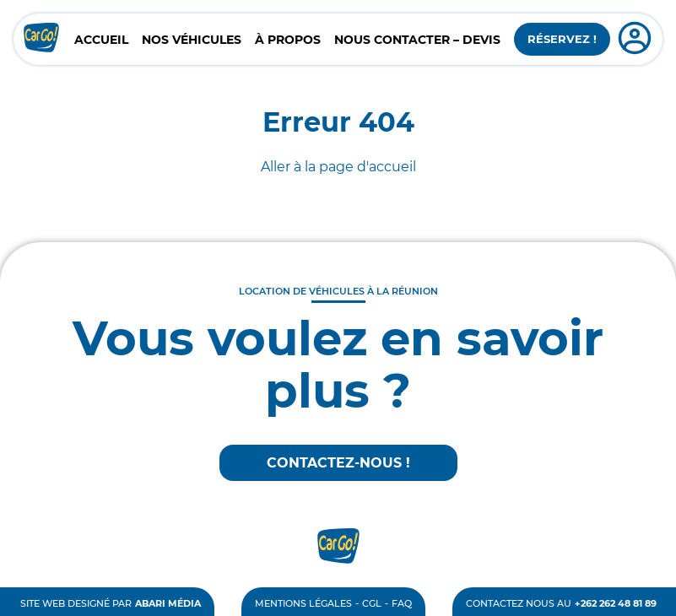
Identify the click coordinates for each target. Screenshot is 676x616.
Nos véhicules (192, 40)
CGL (372, 603)
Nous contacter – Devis (417, 40)
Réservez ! (562, 39)
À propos (288, 40)
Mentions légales (303, 603)
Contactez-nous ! (338, 463)
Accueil (101, 40)
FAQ (402, 603)
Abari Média (168, 603)
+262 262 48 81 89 (616, 603)
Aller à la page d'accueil (338, 167)
